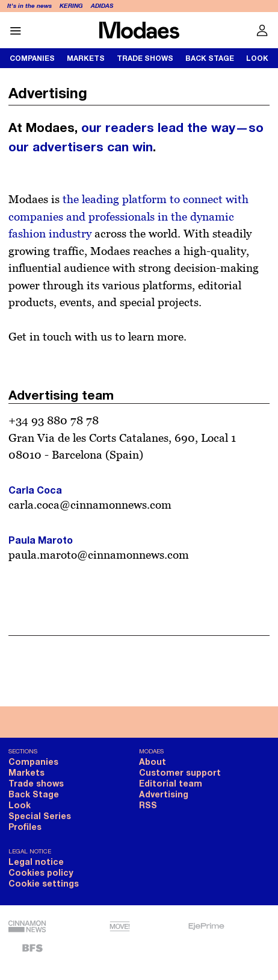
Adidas (102, 5)
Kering (71, 5)
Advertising (164, 794)
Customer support (180, 772)
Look (20, 805)
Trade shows (145, 58)
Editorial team (171, 783)
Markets (86, 58)
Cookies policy (41, 872)
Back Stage (210, 58)
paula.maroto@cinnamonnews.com (99, 554)
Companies (32, 58)
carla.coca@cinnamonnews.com (90, 504)
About (153, 762)
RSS (148, 805)
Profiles (25, 827)
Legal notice (36, 862)
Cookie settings (44, 883)
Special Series (40, 816)
